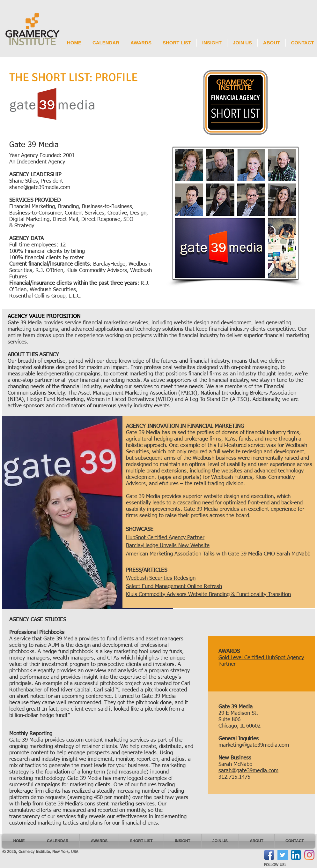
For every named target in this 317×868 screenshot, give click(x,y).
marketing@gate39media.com (254, 745)
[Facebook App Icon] (269, 855)
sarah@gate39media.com (248, 771)
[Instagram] (309, 855)
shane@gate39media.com (40, 188)
